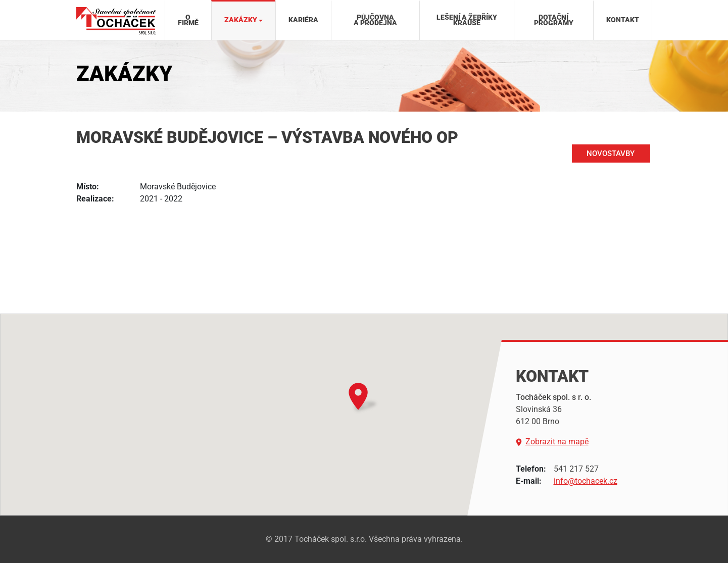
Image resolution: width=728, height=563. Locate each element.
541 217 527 (576, 469)
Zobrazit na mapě (552, 442)
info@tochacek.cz (586, 481)
